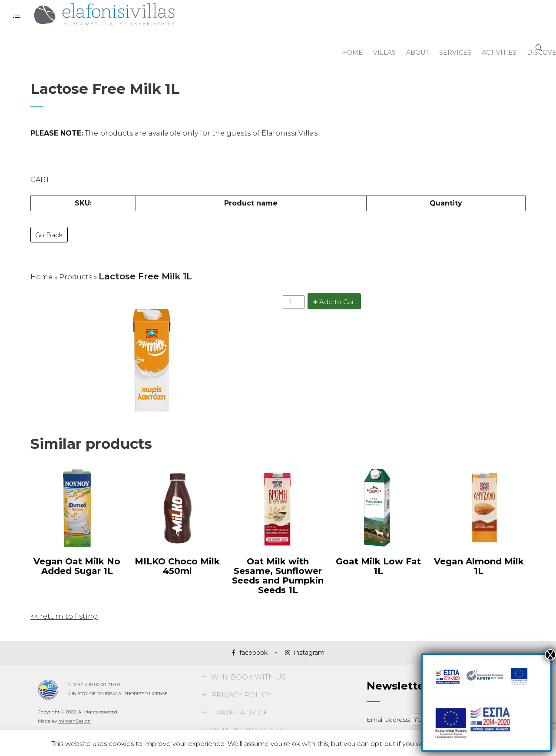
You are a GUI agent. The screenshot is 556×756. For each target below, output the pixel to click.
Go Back (49, 221)
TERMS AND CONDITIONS (257, 729)
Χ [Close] (550, 655)
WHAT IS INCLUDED (247, 711)
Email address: (389, 700)
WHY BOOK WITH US (248, 658)
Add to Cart (338, 283)
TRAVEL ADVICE (240, 693)
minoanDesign (74, 701)
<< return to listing (64, 597)
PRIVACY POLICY (241, 675)
